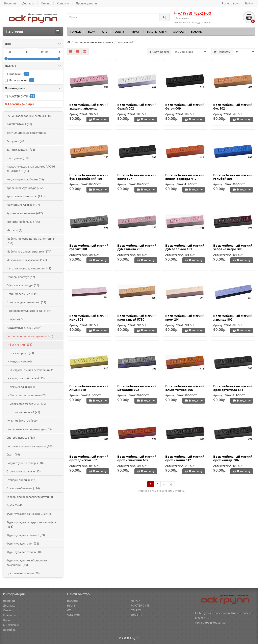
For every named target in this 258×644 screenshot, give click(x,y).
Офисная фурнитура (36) (23, 285)
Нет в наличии (18, 80)
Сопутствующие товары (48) (25, 463)
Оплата (8, 610)
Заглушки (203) (17, 141)
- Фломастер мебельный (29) (26, 404)
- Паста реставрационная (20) (27, 395)
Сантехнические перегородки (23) (29, 429)
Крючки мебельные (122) (23, 205)
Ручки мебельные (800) (22, 420)
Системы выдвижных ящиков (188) (30, 446)
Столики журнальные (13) (24, 471)
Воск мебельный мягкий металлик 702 (137, 388)
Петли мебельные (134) (22, 294)
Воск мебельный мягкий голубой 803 (233, 177)
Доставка (9, 605)
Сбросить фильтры (20, 104)
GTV (105, 32)
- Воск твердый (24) (20, 353)
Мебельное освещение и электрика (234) (30, 241)
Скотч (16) (13, 454)
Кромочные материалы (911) (26, 196)
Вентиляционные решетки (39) (27, 133)
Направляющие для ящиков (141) (29, 268)
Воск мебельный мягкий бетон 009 (185, 106)
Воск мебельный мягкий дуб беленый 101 (185, 247)
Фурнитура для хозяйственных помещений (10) (27, 562)
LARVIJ (119, 32)
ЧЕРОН (136, 32)
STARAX (179, 32)
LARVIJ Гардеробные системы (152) (30, 116)
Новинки (9, 601)
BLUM (91, 32)
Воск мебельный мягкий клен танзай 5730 (137, 317)
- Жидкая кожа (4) (19, 361)
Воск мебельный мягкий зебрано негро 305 (233, 247)
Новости (9, 620)
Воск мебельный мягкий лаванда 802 (233, 317)
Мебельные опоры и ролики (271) (29, 251)
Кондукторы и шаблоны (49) (25, 179)
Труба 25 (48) (15, 505)
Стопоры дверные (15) (21, 480)
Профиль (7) (15, 319)
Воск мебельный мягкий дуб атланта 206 (137, 247)
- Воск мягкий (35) (19, 344)
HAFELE (75, 32)
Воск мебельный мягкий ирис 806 (89, 317)
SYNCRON (74, 615)
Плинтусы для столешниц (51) (26, 302)
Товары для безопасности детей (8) (30, 497)
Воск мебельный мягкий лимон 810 (89, 388)
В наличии (16, 74)
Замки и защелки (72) (21, 149)
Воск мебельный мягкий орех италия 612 (185, 458)
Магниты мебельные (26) (23, 222)
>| (171, 484)
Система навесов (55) (21, 437)
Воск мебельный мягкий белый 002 (137, 106)
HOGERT (137, 615)
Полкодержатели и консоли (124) (29, 311)
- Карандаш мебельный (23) (26, 378)
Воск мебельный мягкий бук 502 (233, 106)
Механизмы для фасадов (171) (27, 260)
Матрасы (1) (14, 230)
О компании (11, 625)
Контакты (9, 615)
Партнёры (10, 630)
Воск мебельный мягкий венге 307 (137, 177)
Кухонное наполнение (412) (25, 213)
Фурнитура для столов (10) (24, 552)
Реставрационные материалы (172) (30, 336)
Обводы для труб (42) (21, 277)
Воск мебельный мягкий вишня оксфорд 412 (185, 177)
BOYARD (197, 32)
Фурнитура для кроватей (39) (26, 535)
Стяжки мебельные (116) (23, 488)
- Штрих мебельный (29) (23, 412)
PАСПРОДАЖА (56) (19, 124)
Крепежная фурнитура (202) (25, 188)
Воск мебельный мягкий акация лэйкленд (89, 106)
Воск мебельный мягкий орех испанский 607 (137, 458)
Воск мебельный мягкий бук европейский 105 (89, 177)
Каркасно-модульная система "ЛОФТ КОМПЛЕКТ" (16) (31, 169)
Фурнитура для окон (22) (23, 543)
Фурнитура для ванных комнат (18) (30, 514)
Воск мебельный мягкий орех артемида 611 (233, 388)
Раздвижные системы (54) (24, 327)
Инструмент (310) (18, 158)
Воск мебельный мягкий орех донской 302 (89, 458)
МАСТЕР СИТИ (157, 32)
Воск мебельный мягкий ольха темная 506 (185, 388)
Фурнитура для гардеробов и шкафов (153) (31, 524)
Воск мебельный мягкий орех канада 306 (233, 458)
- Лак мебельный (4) (21, 387)
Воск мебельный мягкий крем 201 (185, 317)
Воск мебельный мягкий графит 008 (89, 247)
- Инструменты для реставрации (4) (31, 370)
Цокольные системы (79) (23, 573)
